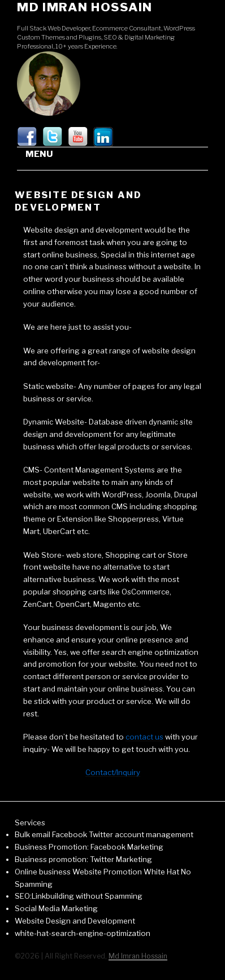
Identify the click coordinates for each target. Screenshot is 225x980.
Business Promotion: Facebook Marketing (89, 847)
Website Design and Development (75, 921)
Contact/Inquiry (113, 772)
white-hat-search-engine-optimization (83, 933)
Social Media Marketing (56, 908)
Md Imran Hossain (85, 7)
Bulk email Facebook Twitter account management (104, 834)
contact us (144, 737)
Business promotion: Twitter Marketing (83, 859)
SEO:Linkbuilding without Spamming (79, 896)
